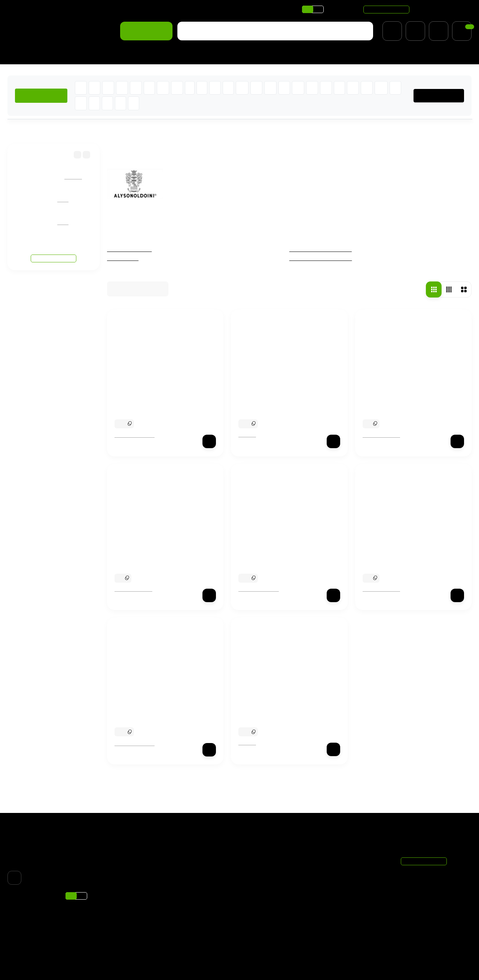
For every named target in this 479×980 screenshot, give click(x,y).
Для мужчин (70, 55)
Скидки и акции (126, 9)
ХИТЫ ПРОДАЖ (42, 96)
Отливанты (123, 258)
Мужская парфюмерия (322, 258)
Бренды (44, 131)
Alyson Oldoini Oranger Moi (277, 711)
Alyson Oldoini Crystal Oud (152, 557)
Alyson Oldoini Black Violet (400, 403)
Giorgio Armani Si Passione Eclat (77, 215)
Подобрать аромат (211, 55)
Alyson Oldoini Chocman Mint (155, 403)
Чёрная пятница (130, 249)
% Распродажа (154, 55)
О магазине (83, 9)
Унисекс (257, 915)
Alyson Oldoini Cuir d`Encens (279, 557)
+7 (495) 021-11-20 (442, 9)
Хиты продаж (263, 934)
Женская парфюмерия (322, 249)
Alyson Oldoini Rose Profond (278, 403)
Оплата (50, 9)
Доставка (20, 9)
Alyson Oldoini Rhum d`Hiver (155, 711)
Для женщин (25, 55)
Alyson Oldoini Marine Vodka (403, 557)
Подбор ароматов (269, 944)
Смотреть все (54, 243)
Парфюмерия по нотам (184, 9)
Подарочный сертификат (200, 906)
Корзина (335, 857)
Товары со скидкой (270, 925)
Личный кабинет (344, 867)
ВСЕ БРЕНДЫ (442, 96)
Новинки (110, 55)
